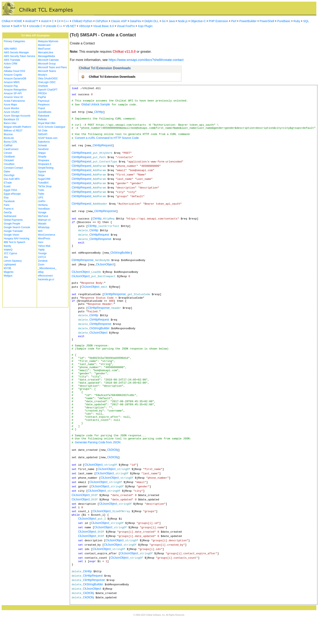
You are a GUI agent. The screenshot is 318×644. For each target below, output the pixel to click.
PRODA (43, 93)
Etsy (6, 198)
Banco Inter (10, 123)
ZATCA (42, 257)
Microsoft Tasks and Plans (52, 67)
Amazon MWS (12, 82)
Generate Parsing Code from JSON (98, 442)
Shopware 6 (45, 164)
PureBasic (284, 21)
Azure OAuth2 (11, 112)
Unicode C (36, 26)
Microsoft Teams (47, 71)
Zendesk (43, 261)
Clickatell (9, 160)
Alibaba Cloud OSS (14, 71)
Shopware (44, 160)
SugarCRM (44, 179)
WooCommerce (47, 235)
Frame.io (9, 209)
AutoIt (45, 21)
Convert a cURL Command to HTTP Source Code (107, 138)
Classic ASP (119, 21)
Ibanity (7, 246)
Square (42, 172)
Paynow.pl (44, 101)
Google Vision (11, 235)
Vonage (42, 212)
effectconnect (45, 276)
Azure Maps (10, 105)
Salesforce (44, 142)
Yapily (41, 250)
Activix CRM (10, 64)
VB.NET (71, 26)
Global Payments (13, 220)
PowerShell (267, 21)
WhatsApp (44, 227)
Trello (41, 190)
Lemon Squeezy (13, 261)
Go (164, 21)
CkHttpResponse (105, 211)
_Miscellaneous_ (47, 268)
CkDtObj (113, 450)
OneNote (43, 86)
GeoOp (8, 212)
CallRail (8, 145)
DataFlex (136, 21)
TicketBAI (43, 183)
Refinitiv (43, 119)
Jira (6, 257)
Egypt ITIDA (10, 190)
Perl (234, 21)
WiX (40, 231)
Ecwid (7, 186)
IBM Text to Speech (14, 242)
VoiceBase (44, 209)
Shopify (42, 157)
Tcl (24, 26)
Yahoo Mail (44, 246)
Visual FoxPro (126, 26)
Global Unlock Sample (96, 104)
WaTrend (43, 216)
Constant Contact (13, 168)
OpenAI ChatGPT (48, 90)
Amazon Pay (11, 86)
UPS (41, 198)
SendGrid (43, 149)
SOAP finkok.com (48, 138)
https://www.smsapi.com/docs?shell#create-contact (146, 60)
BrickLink (9, 138)
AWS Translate (12, 60)
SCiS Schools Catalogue (52, 127)
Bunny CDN (10, 142)
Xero (41, 242)
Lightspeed (10, 265)
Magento (9, 272)
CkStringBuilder (120, 253)
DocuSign (9, 175)
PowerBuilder (248, 21)
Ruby (297, 21)
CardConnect (11, 149)
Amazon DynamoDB (15, 79)
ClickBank (9, 157)
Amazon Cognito (13, 75)
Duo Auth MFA (12, 179)
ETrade (8, 183)
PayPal (42, 97)
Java (172, 21)
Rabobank (44, 116)
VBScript (84, 26)
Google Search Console (17, 227)
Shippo (42, 153)
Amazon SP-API (13, 93)
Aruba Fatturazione (14, 101)
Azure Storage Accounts (17, 116)
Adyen (7, 67)
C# (59, 21)
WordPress (44, 239)
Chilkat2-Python (82, 21)
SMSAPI (43, 134)
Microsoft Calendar (49, 60)
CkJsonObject (105, 264)
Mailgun (8, 276)
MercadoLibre (46, 52)
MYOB (7, 268)
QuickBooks (45, 112)
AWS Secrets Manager (16, 52)
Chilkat (6, 21)
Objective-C (198, 21)
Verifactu (43, 205)
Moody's (43, 75)
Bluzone (8, 134)
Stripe (41, 175)
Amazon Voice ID (13, 97)
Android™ (32, 21)
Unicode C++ (54, 26)
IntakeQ (8, 250)
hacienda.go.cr (46, 279)
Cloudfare (9, 164)
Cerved (8, 153)
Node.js (183, 21)
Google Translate (13, 231)
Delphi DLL (151, 21)
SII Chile (43, 131)
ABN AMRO (10, 49)
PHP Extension (218, 21)
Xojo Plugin (145, 26)
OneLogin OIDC (47, 82)
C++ (66, 21)
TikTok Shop (45, 186)
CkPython (102, 21)
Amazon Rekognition (15, 90)
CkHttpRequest (102, 145)
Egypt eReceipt (12, 194)
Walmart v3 (44, 220)
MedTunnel (44, 49)
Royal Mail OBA (47, 123)
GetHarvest (10, 216)
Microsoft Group (47, 64)
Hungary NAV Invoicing (16, 239)
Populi (42, 108)
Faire (7, 205)
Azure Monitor (11, 108)
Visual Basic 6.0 (103, 26)
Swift (16, 26)
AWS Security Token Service (19, 56)
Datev (7, 172)
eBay (41, 272)
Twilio (41, 194)
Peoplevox (44, 105)
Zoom (41, 265)
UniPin (42, 201)
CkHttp (99, 112)
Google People (12, 224)
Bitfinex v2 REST (13, 131)
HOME (18, 21)
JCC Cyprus (10, 253)
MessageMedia (46, 56)
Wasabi (42, 224)
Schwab (43, 145)
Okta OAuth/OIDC (48, 79)
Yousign (42, 253)
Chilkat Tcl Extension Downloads (112, 77)
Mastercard (44, 45)
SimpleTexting (46, 168)
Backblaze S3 (11, 119)
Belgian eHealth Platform (17, 127)
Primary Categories (14, 41)
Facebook (9, 201)
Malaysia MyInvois (48, 41)
